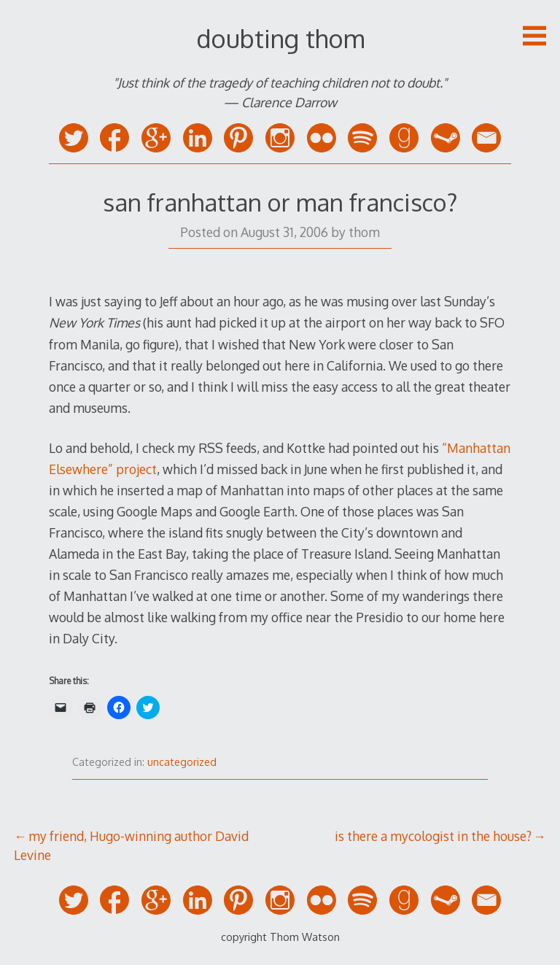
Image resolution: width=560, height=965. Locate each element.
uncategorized (182, 762)
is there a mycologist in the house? (433, 836)
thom (364, 232)
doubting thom (280, 38)
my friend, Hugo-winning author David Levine (131, 845)
